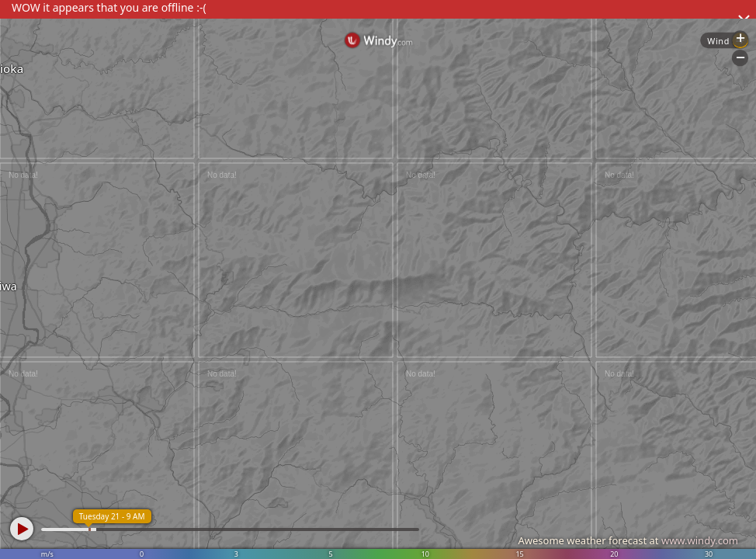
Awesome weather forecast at (628, 540)
